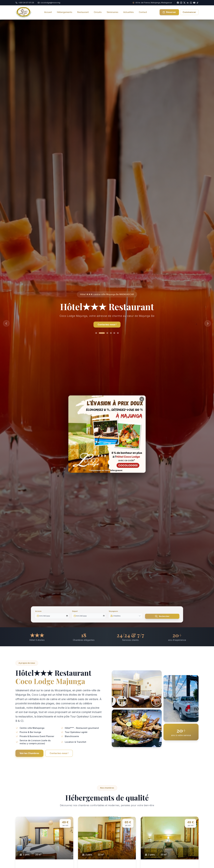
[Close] (142, 395)
